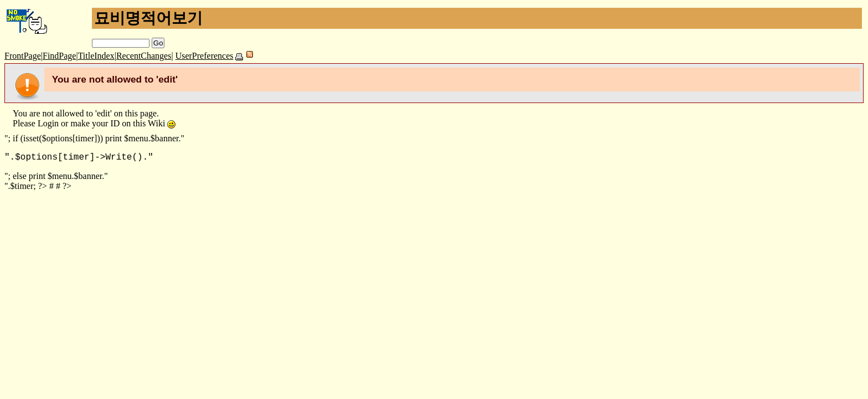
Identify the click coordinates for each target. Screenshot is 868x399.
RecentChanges (144, 56)
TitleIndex (96, 56)
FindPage (59, 56)
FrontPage (23, 56)
